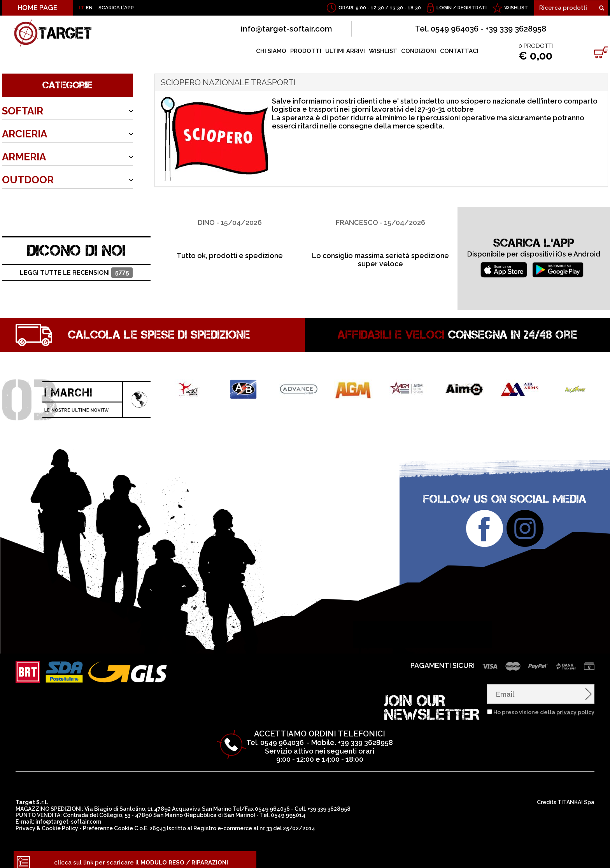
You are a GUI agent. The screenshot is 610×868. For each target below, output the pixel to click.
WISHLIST (516, 8)
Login (444, 8)
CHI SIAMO (271, 51)
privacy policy (575, 706)
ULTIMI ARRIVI (345, 51)
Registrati (472, 8)
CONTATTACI (459, 51)
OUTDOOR (28, 180)
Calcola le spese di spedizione (159, 329)
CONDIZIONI (419, 51)
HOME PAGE (38, 8)
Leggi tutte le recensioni (76, 267)
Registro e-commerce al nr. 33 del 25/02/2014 (254, 822)
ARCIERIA (25, 134)
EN (89, 8)
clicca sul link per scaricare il (141, 857)
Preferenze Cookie (108, 822)
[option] (230, 228)
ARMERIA (24, 157)
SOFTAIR (23, 111)
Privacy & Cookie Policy (47, 822)
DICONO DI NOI (76, 245)
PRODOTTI (306, 51)
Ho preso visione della (544, 706)
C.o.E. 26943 (150, 822)
